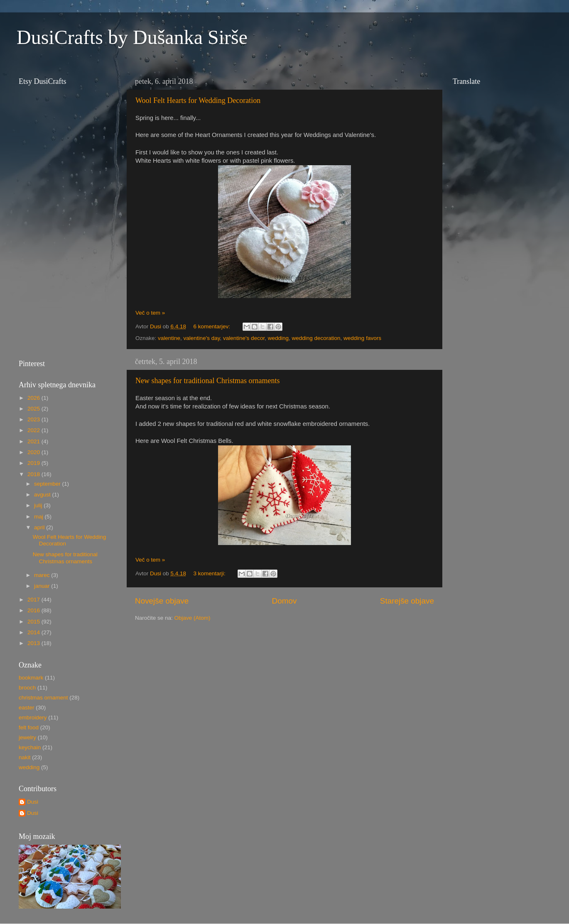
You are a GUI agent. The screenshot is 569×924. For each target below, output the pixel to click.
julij (39, 505)
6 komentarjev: (212, 326)
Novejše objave (162, 601)
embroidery (33, 717)
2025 (34, 409)
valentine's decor (244, 338)
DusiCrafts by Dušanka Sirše (132, 37)
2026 (34, 398)
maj (39, 517)
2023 (34, 419)
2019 (34, 463)
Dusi (33, 802)
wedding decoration (316, 338)
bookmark (31, 678)
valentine (169, 338)
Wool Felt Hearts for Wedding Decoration (198, 100)
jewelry (27, 737)
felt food (29, 727)
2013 (34, 643)
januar (43, 586)
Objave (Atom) (193, 618)
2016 (34, 610)
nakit (25, 757)
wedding (278, 338)
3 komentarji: (210, 573)
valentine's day (202, 338)
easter (27, 708)
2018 (34, 474)
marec (43, 575)
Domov (284, 601)
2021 (34, 441)
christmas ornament (43, 698)
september (48, 484)
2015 (34, 622)
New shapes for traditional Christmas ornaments (207, 381)
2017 (34, 600)
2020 (34, 452)
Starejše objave (407, 601)
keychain (30, 747)
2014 (34, 632)
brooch (27, 688)
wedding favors (362, 338)
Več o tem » (150, 313)
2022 (34, 430)
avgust (43, 495)
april (40, 527)
